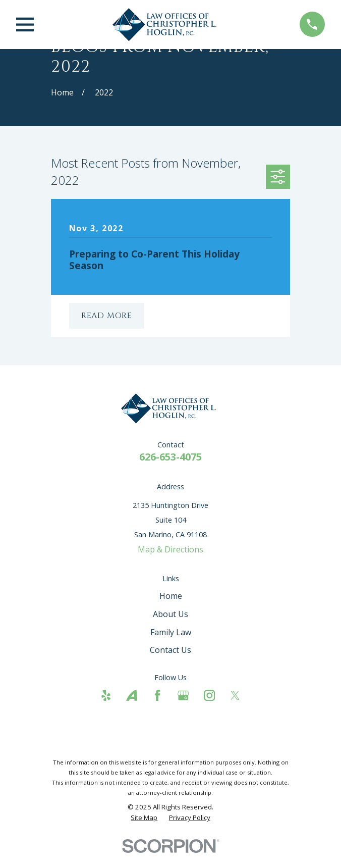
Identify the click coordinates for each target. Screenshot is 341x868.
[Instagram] (209, 695)
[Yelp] (106, 695)
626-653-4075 (170, 457)
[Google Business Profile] (183, 695)
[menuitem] (144, 818)
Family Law (171, 632)
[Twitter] (235, 695)
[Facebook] (157, 695)
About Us (170, 614)
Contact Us (170, 650)
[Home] (167, 24)
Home (171, 596)
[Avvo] (132, 695)
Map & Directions (170, 549)
